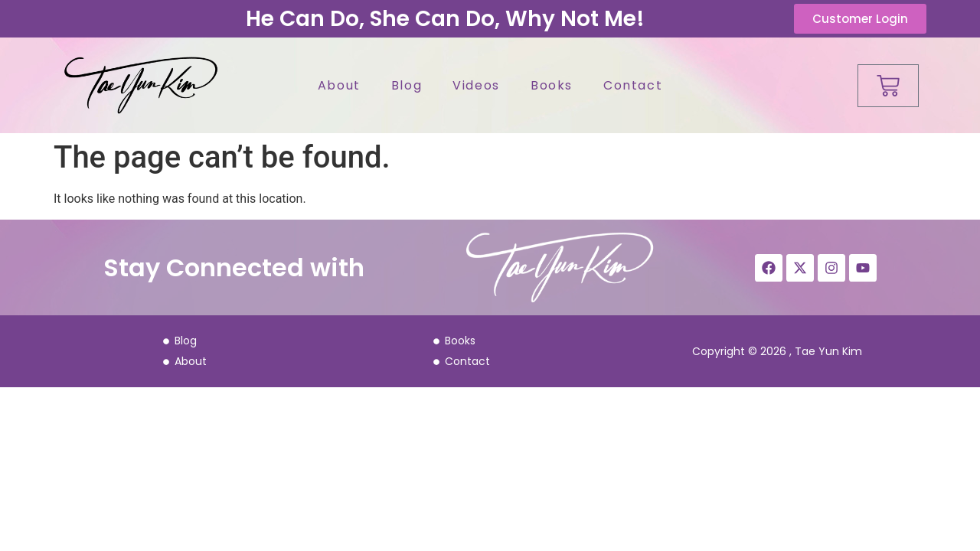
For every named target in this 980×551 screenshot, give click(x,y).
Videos (476, 85)
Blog (407, 85)
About (339, 85)
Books (552, 85)
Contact (633, 85)
